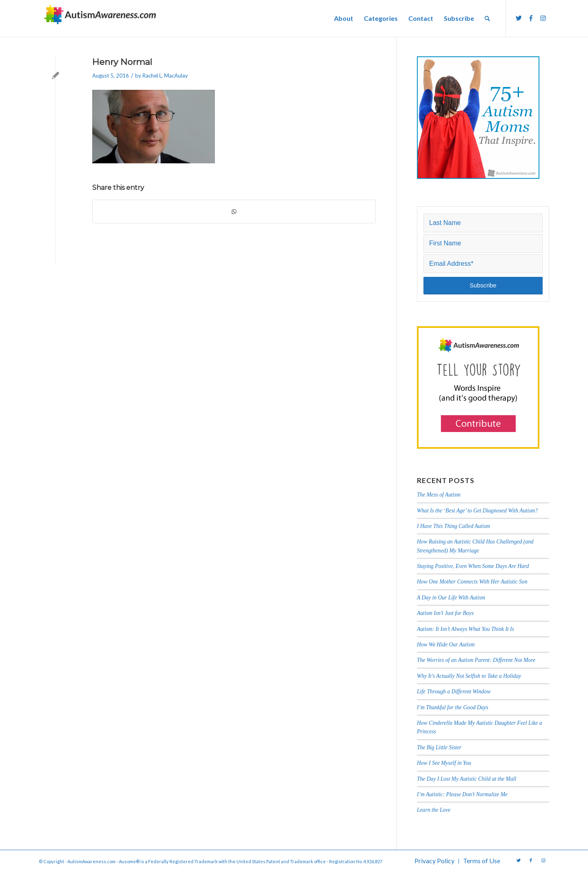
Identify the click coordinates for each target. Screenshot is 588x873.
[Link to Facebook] (531, 18)
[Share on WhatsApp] (234, 212)
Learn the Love (434, 810)
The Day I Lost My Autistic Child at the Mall (467, 779)
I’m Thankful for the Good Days (453, 707)
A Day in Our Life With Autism (451, 598)
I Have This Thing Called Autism (453, 526)
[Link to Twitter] (519, 18)
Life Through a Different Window (454, 691)
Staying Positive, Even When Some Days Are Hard (473, 566)
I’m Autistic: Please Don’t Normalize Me (462, 794)
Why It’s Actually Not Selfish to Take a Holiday (469, 676)
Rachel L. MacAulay (165, 76)
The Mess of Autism (439, 495)
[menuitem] (344, 18)
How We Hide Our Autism (446, 645)
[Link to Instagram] (543, 18)
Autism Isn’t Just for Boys (445, 613)
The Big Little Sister (439, 747)
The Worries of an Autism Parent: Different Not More (476, 660)
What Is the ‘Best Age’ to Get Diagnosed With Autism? (477, 511)
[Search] (487, 18)
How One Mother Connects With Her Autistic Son (472, 582)
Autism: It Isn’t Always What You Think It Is (466, 629)
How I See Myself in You (444, 763)
